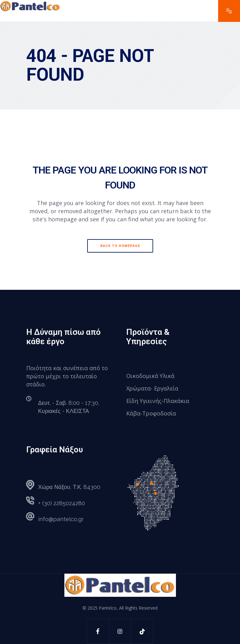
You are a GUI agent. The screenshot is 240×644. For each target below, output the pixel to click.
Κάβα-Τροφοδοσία (151, 413)
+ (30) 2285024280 (62, 503)
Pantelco (108, 608)
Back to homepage (120, 246)
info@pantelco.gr (61, 519)
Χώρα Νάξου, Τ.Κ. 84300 (69, 487)
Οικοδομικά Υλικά (150, 376)
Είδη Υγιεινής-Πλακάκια (158, 401)
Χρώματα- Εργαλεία (152, 388)
